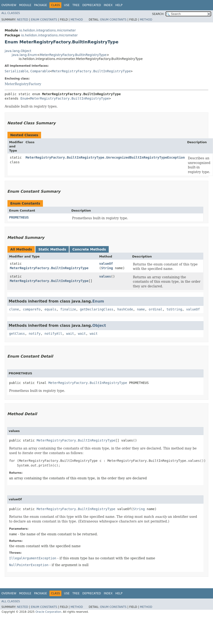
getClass (17, 334)
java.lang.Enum (24, 55)
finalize (68, 309)
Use (67, 5)
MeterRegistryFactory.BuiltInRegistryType (73, 55)
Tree (76, 5)
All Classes (11, 13)
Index (108, 5)
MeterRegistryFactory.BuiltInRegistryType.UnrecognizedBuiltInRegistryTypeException (105, 157)
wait (70, 334)
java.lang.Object (18, 51)
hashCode (125, 309)
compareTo (32, 309)
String (107, 268)
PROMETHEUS (19, 217)
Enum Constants (44, 20)
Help (119, 5)
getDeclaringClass (96, 309)
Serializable (16, 71)
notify (35, 334)
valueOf (106, 264)
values (105, 276)
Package (40, 5)
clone (14, 309)
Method (77, 20)
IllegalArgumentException (33, 558)
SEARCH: (158, 14)
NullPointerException (29, 565)
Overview (9, 5)
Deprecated (92, 5)
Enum (24, 98)
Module (25, 5)
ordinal (156, 309)
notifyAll (53, 334)
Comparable (40, 71)
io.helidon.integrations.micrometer (47, 30)
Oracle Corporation (48, 612)
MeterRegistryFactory (23, 84)
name (141, 309)
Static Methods (52, 249)
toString (174, 309)
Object (99, 325)
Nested (22, 20)
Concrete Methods (89, 249)
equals (51, 309)
